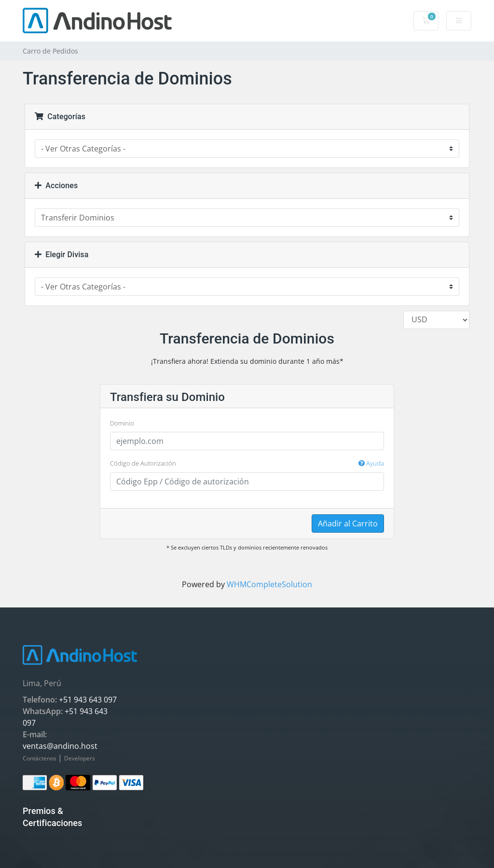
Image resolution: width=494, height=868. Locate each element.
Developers (80, 758)
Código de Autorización (247, 464)
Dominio (122, 423)
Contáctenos (40, 758)
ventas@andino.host (60, 746)
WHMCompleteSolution (269, 584)
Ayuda (371, 463)
